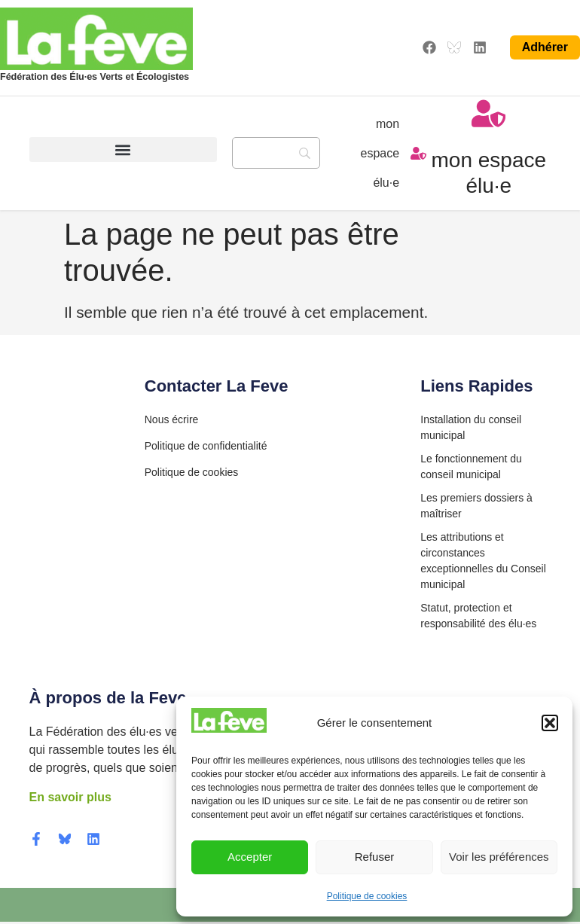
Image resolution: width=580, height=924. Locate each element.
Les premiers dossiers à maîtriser (476, 508)
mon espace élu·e (380, 154)
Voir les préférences (499, 857)
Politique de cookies (367, 896)
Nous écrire (172, 422)
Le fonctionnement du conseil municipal (471, 469)
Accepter (250, 857)
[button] (550, 723)
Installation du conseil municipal (471, 430)
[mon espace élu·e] (418, 154)
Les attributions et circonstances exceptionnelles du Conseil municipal (483, 563)
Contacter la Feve (217, 389)
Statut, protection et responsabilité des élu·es (478, 618)
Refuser (375, 857)
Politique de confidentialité (206, 449)
